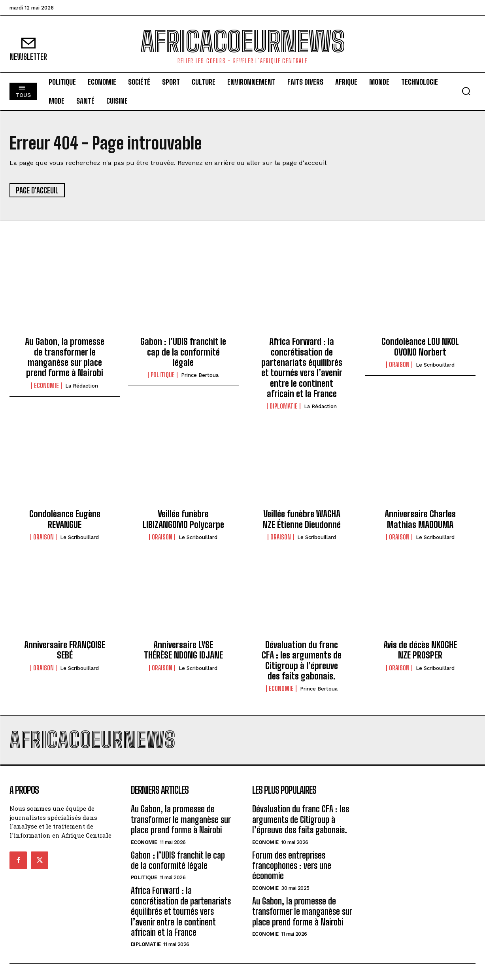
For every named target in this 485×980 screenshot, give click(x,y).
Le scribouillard (435, 365)
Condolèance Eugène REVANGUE (65, 519)
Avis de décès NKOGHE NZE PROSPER (420, 650)
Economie (46, 386)
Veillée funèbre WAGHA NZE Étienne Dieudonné (302, 519)
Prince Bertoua (200, 375)
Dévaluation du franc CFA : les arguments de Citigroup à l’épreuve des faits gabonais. (302, 660)
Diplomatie (284, 406)
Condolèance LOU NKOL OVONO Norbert (420, 347)
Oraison (399, 365)
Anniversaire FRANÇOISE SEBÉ (65, 650)
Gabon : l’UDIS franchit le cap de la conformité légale (183, 352)
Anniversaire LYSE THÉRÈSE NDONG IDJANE (183, 650)
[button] (466, 91)
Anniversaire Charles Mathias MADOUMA (420, 519)
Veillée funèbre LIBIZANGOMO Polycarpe (183, 519)
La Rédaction (82, 386)
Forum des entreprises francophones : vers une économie (292, 866)
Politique (163, 375)
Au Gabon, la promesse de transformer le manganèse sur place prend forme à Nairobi (65, 357)
